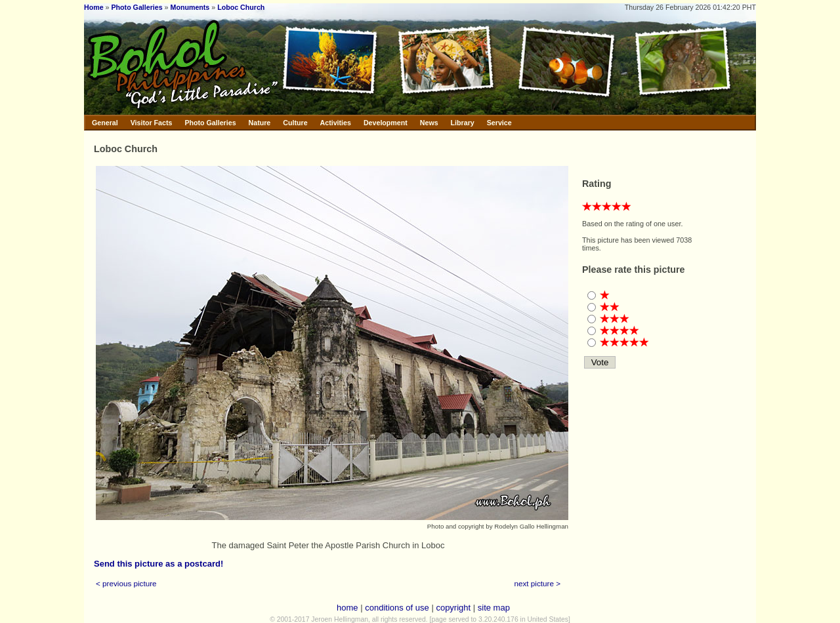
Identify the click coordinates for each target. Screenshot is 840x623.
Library (463, 123)
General (105, 123)
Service (499, 123)
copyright (453, 608)
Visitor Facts (152, 123)
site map (494, 608)
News (429, 123)
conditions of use (397, 608)
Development (386, 123)
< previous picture (126, 583)
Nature (260, 123)
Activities (336, 123)
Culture (295, 123)
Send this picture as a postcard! (158, 564)
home (347, 608)
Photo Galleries (136, 7)
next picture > (538, 583)
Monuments (190, 7)
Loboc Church (241, 7)
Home (94, 7)
